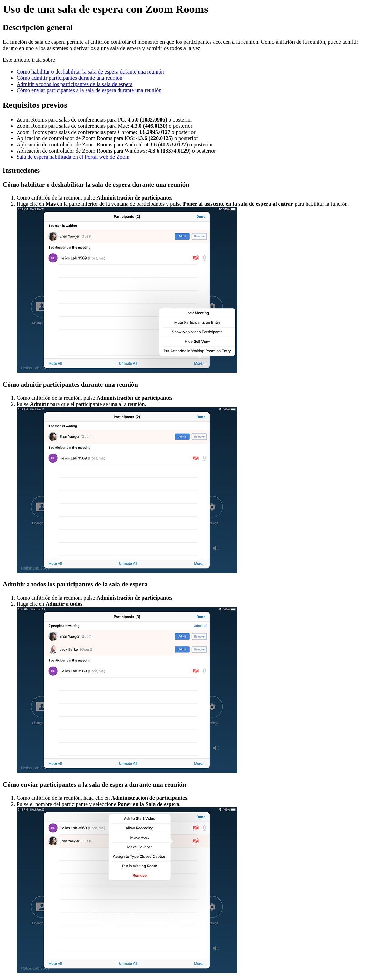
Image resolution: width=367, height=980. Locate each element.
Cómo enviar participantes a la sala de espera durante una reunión (89, 90)
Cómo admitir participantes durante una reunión (70, 78)
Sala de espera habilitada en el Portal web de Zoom (73, 157)
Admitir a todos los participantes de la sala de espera (75, 84)
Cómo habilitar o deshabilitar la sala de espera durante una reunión (90, 72)
